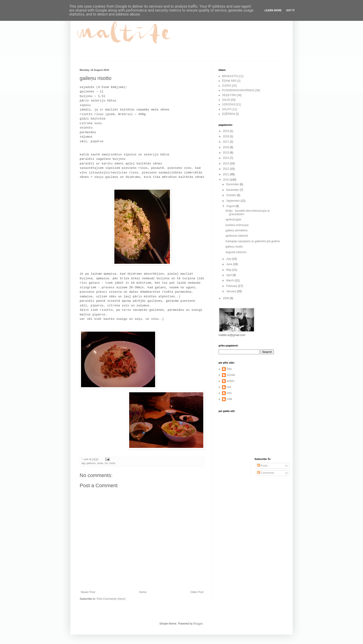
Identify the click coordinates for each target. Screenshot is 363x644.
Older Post (197, 592)
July (229, 259)
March (230, 280)
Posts (262, 466)
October (232, 195)
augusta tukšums (236, 252)
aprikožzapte (233, 220)
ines (229, 393)
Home (143, 592)
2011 (226, 174)
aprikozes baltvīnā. (237, 236)
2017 (226, 142)
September (233, 201)
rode (229, 399)
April (229, 275)
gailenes (91, 463)
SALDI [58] (229, 100)
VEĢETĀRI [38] (232, 95)
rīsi (106, 463)
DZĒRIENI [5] (230, 114)
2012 (226, 169)
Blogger (198, 624)
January (232, 291)
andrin (230, 381)
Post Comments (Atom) (111, 599)
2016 (226, 147)
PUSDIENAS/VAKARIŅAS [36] (241, 90)
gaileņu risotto (234, 247)
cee (229, 387)
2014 (226, 158)
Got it (290, 10)
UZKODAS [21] (231, 104)
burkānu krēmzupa (237, 225)
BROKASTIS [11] (233, 76)
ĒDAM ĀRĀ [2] (231, 81)
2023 (226, 131)
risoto (112, 463)
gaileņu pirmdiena (236, 230)
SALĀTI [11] (230, 109)
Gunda (231, 375)
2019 (226, 136)
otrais (100, 463)
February (232, 286)
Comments (266, 473)
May (229, 270)
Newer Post (88, 592)
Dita (229, 369)
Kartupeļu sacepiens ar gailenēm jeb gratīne (253, 241)
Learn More (273, 10)
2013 (226, 163)
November (233, 190)
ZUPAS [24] (229, 86)
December (233, 184)
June (230, 264)
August (231, 206)
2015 (226, 153)
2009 (226, 298)
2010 (226, 180)
